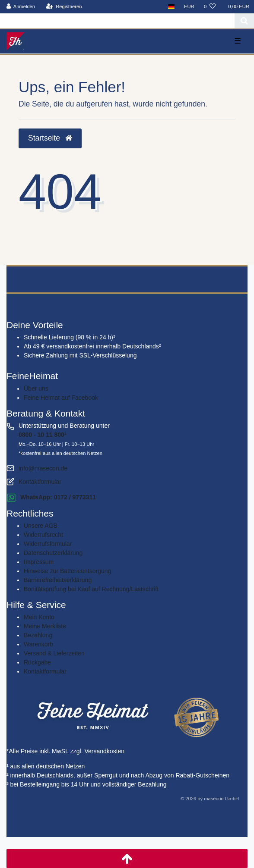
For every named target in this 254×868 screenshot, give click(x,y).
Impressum (39, 562)
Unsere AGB (41, 526)
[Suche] (244, 21)
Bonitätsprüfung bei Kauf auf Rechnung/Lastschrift (91, 589)
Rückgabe (37, 662)
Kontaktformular (40, 482)
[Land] (171, 7)
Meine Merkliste (45, 626)
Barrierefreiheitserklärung (58, 580)
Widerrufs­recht (43, 535)
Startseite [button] (50, 138)
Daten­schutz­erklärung (53, 553)
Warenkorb (38, 644)
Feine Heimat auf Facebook (61, 398)
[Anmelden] (21, 7)
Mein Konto (39, 617)
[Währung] (189, 7)
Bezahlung (38, 635)
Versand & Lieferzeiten (54, 653)
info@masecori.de (43, 468)
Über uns (36, 389)
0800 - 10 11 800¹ (43, 435)
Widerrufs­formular (48, 544)
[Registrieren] (64, 7)
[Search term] (117, 21)
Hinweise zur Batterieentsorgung (67, 571)
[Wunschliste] (210, 7)
